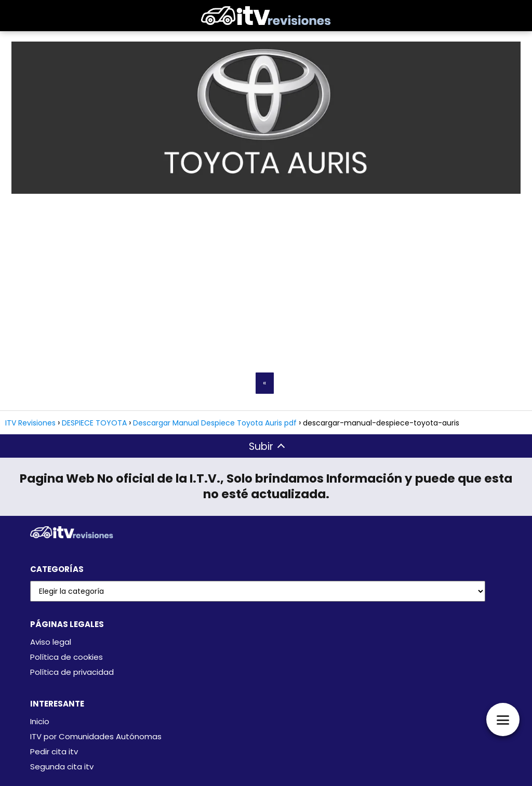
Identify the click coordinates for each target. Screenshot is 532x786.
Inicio (40, 721)
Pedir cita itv (54, 751)
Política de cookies (66, 657)
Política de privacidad (72, 672)
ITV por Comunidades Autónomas (96, 736)
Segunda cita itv (62, 767)
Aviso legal (51, 642)
